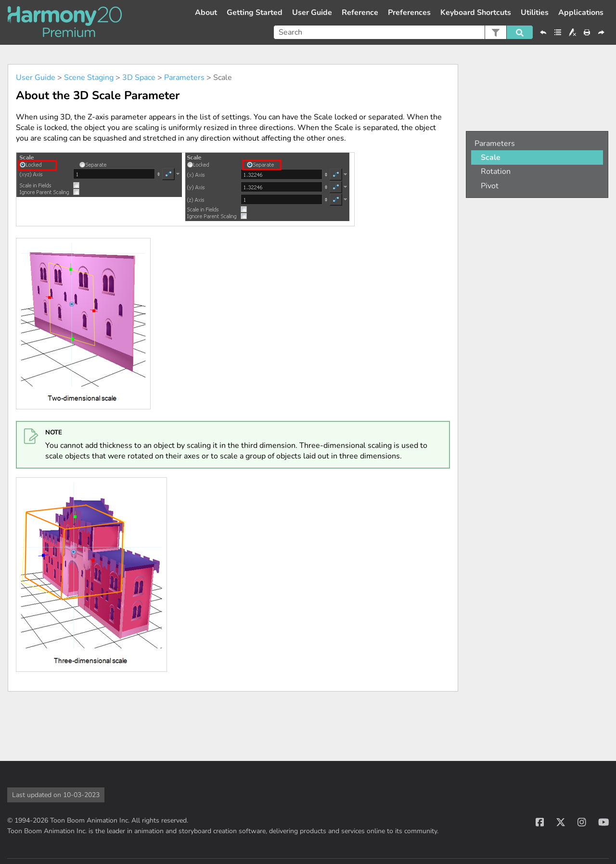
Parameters (184, 78)
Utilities (535, 13)
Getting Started (255, 13)
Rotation (496, 171)
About (206, 13)
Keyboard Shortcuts (476, 13)
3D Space (139, 78)
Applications (581, 13)
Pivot (490, 186)
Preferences (409, 13)
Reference (360, 13)
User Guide (312, 13)
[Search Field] (403, 32)
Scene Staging (89, 78)
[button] (495, 32)
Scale (491, 157)
